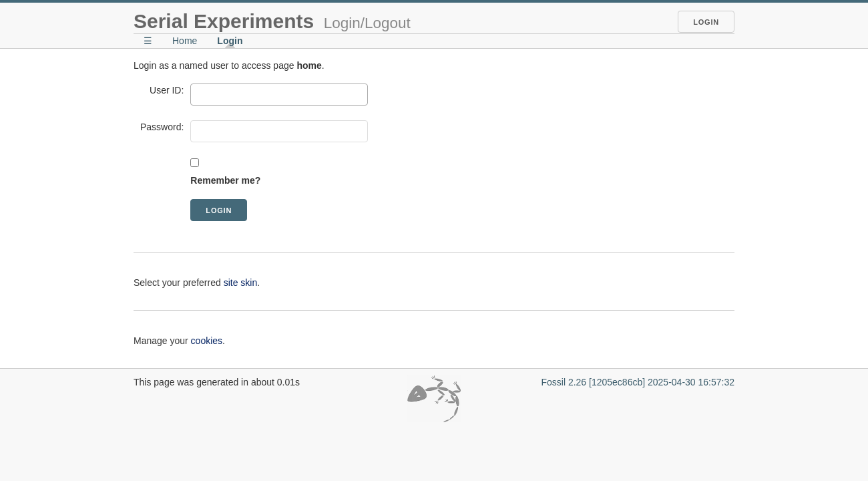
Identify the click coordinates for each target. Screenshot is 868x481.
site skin (241, 283)
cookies (207, 341)
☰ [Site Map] (148, 41)
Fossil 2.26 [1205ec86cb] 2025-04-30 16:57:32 (638, 382)
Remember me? (225, 180)
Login (706, 22)
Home (185, 41)
